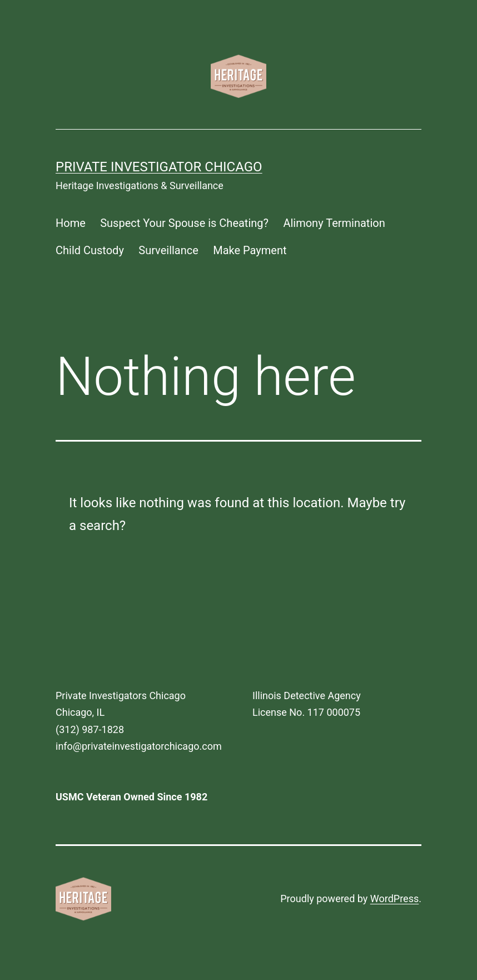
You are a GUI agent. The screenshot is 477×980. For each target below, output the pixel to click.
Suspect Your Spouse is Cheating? (184, 223)
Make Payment (250, 250)
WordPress (394, 899)
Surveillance (168, 250)
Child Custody (90, 250)
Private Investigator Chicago (159, 167)
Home (71, 223)
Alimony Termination (334, 223)
